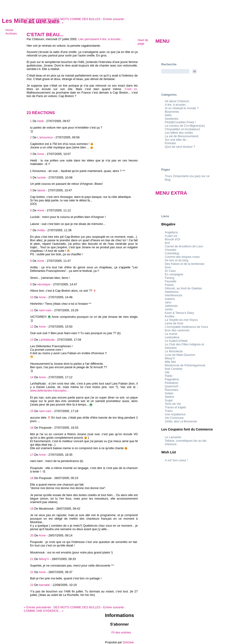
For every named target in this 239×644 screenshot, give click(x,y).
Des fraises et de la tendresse (185, 264)
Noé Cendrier (174, 369)
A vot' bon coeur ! (176, 460)
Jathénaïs (171, 306)
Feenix (169, 285)
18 (32, 478)
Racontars (172, 390)
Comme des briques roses (182, 257)
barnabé (44, 585)
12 (32, 327)
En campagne (174, 274)
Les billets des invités (179, 133)
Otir (167, 372)
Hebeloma (172, 292)
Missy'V (44, 559)
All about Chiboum (177, 101)
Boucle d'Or (172, 239)
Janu (168, 302)
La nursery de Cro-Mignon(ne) (185, 126)
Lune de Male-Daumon (180, 355)
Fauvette (171, 281)
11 (32, 310)
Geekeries (172, 119)
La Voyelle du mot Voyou (181, 320)
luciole (42, 177)
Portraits (170, 143)
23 (32, 585)
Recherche (169, 64)
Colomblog (172, 253)
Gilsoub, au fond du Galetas (183, 288)
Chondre (170, 250)
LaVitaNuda (47, 340)
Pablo (169, 376)
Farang (170, 278)
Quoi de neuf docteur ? (180, 147)
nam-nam (45, 310)
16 (32, 428)
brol (167, 243)
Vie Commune (174, 418)
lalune (41, 190)
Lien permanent (89, 39)
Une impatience (175, 414)
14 (32, 377)
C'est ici (131, 89)
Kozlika (170, 316)
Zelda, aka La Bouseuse (181, 421)
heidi (40, 121)
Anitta (41, 230)
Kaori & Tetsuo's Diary (179, 313)
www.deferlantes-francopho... (49, 390)
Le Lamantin (173, 437)
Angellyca (171, 232)
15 (32, 411)
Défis (168, 115)
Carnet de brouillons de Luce (184, 246)
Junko (169, 309)
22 (32, 572)
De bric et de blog (176, 260)
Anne (41, 154)
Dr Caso (170, 271)
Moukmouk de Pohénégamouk (185, 365)
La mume (171, 334)
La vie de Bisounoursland (182, 136)
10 (32, 297)
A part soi (171, 236)
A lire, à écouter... (111, 39)
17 (32, 455)
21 (32, 559)
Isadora (170, 299)
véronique (44, 284)
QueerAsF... (173, 386)
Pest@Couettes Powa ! (180, 122)
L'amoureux (45, 137)
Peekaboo (172, 383)
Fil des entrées (121, 632)
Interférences (174, 295)
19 (32, 509)
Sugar (169, 400)
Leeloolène (172, 337)
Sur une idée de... (177, 140)
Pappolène (172, 379)
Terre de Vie (173, 404)
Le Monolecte (174, 351)
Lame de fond (174, 323)
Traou (169, 411)
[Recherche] (175, 71)
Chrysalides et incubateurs (182, 129)
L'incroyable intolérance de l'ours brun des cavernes (186, 329)
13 (32, 340)
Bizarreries (172, 112)
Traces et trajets (175, 407)
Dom (168, 267)
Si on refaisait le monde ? (182, 108)
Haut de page (143, 42)
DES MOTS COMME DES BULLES (62, 19)
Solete (169, 393)
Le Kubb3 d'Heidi (176, 341)
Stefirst (169, 397)
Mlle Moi (170, 362)
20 (32, 535)
